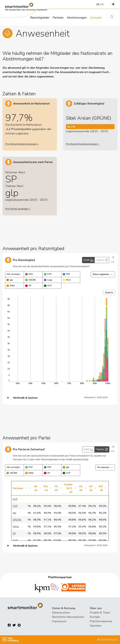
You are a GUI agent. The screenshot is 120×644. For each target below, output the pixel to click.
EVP (48, 274)
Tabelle (102, 260)
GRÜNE (31, 280)
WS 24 (46, 488)
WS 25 (101, 488)
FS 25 (56, 488)
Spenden (96, 626)
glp (10, 280)
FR (102, 4)
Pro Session (105, 467)
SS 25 (81, 488)
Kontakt (95, 617)
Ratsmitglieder (40, 18)
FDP (66, 274)
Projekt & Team (100, 613)
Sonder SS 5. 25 (68, 488)
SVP (48, 286)
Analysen (96, 18)
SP (28, 286)
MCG (67, 280)
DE (98, 4)
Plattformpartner (101, 621)
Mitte (11, 286)
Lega (48, 280)
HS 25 (91, 488)
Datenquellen (61, 613)
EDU (29, 274)
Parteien (58, 18)
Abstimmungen (77, 18)
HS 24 (36, 488)
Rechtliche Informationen (68, 617)
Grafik (88, 260)
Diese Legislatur (103, 274)
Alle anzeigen (13, 274)
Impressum (59, 621)
